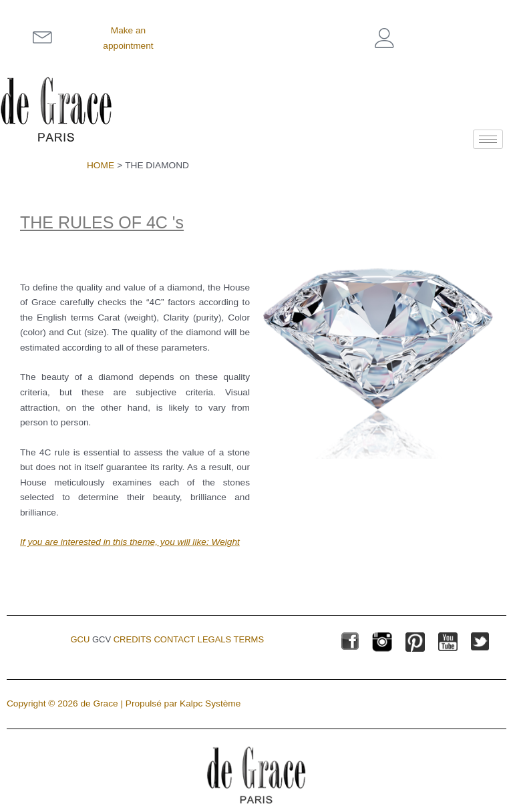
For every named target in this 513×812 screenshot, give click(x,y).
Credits (133, 639)
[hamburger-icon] (488, 139)
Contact (174, 639)
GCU (80, 639)
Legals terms (231, 639)
